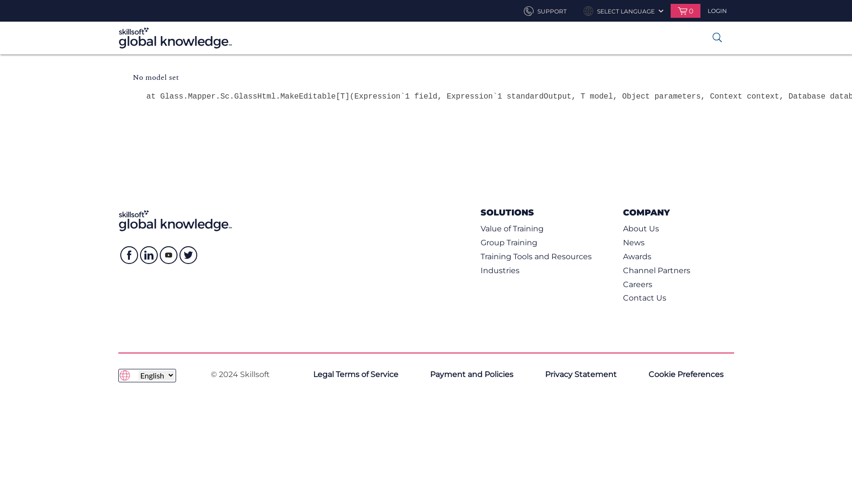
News (634, 243)
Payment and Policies (472, 374)
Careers (638, 284)
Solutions (507, 212)
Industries (500, 271)
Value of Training (512, 229)
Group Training (509, 243)
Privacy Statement (581, 374)
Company (646, 212)
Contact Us (645, 298)
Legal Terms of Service (356, 374)
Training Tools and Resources (536, 257)
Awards (637, 257)
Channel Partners (657, 271)
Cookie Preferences (686, 374)
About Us (641, 229)
